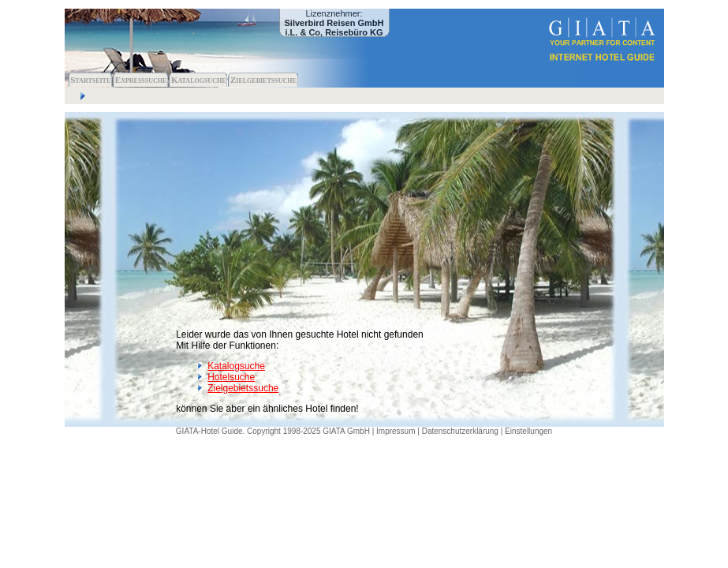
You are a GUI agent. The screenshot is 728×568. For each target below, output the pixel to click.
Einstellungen (528, 431)
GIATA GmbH (346, 431)
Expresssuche (141, 80)
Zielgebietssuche (263, 80)
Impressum (396, 431)
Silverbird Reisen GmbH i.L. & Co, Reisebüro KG (334, 28)
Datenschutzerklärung (460, 431)
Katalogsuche (199, 80)
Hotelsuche (231, 377)
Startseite (90, 80)
